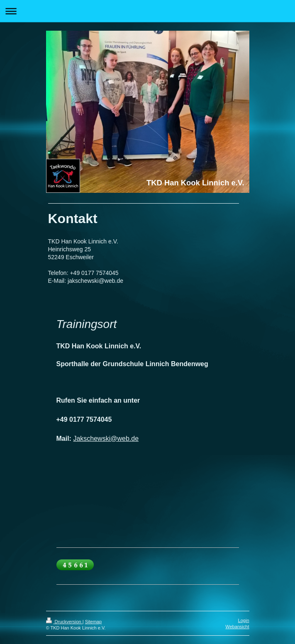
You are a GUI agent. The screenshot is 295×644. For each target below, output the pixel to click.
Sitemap (93, 622)
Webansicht (237, 627)
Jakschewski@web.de (106, 439)
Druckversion (64, 622)
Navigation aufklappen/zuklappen (147, 11)
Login (244, 620)
